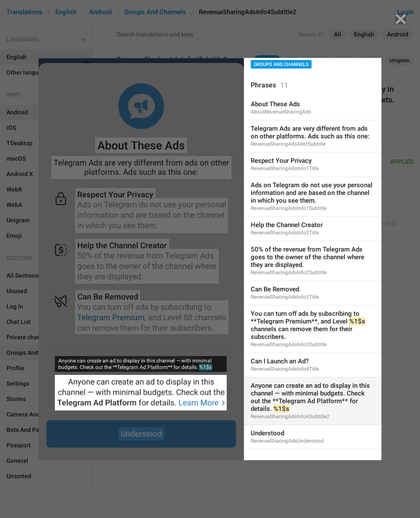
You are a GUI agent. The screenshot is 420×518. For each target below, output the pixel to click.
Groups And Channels (281, 64)
